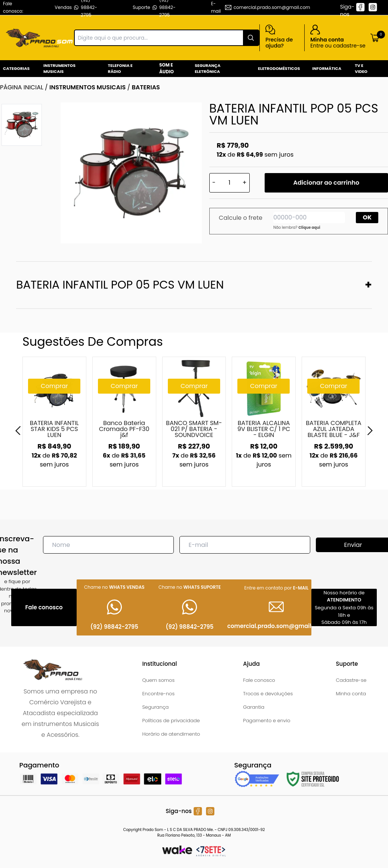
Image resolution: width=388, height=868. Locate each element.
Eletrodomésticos (279, 68)
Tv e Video (361, 69)
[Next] (370, 431)
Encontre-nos (158, 694)
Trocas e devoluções (268, 694)
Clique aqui (309, 227)
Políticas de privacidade (171, 721)
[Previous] (18, 431)
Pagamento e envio (267, 721)
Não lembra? (297, 227)
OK (367, 217)
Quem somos (158, 680)
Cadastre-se (351, 680)
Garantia (254, 707)
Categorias (16, 68)
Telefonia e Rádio (120, 69)
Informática (327, 68)
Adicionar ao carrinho (326, 183)
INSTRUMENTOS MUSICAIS (87, 87)
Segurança (155, 707)
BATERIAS (146, 87)
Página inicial (22, 87)
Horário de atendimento (171, 734)
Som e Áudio (167, 68)
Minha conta (351, 694)
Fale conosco (259, 680)
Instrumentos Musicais (59, 69)
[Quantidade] (230, 183)
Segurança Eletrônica (208, 69)
